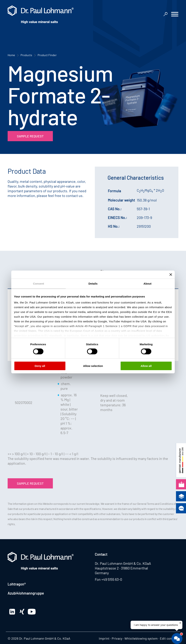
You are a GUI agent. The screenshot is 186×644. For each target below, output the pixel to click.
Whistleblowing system (141, 638)
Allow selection (93, 366)
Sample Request (30, 136)
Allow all (146, 366)
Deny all (40, 366)
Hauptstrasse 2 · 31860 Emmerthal (121, 568)
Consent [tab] (39, 284)
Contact (101, 554)
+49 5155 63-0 (112, 579)
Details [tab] (93, 284)
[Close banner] (171, 275)
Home (11, 55)
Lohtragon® (17, 584)
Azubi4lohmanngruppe (26, 593)
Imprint (104, 638)
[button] (175, 15)
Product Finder (47, 55)
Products (26, 55)
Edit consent (169, 638)
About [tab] (147, 284)
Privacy (117, 638)
